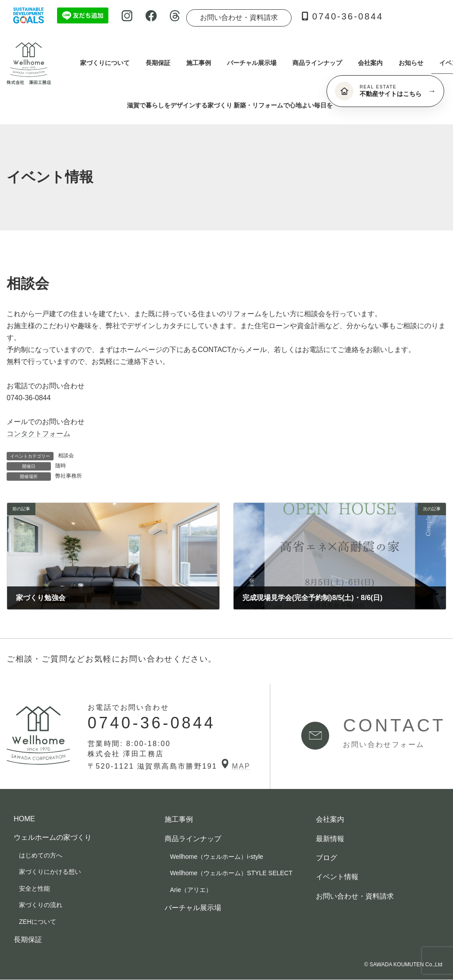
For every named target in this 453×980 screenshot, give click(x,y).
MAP (236, 766)
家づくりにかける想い (50, 872)
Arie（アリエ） (191, 890)
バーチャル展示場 (193, 908)
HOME (24, 819)
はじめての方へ (41, 855)
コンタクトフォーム (38, 434)
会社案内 (330, 820)
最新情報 (330, 839)
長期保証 (28, 940)
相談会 (66, 456)
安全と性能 (35, 888)
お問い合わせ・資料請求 (239, 17)
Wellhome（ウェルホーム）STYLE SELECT (231, 873)
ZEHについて (38, 922)
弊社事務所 (69, 476)
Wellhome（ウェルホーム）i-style (217, 857)
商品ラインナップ (193, 839)
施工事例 (179, 820)
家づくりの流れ (41, 905)
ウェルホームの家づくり (53, 837)
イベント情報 (337, 877)
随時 (61, 466)
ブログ (326, 858)
